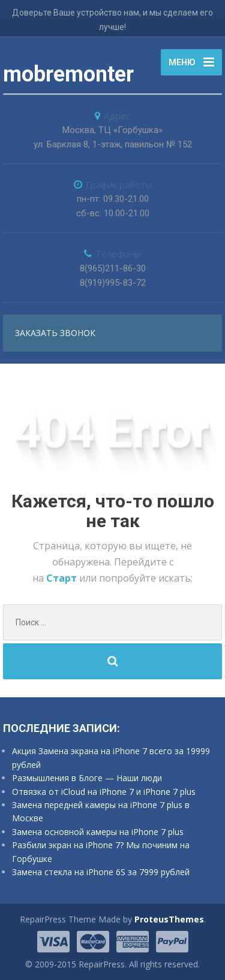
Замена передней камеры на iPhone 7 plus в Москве (101, 811)
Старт (63, 578)
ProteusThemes (169, 919)
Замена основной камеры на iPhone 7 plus (98, 832)
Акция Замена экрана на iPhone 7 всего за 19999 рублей (111, 757)
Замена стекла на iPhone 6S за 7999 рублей (101, 872)
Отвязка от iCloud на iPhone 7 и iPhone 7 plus (104, 792)
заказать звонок (55, 333)
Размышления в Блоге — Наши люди (87, 778)
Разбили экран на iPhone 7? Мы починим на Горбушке (101, 852)
